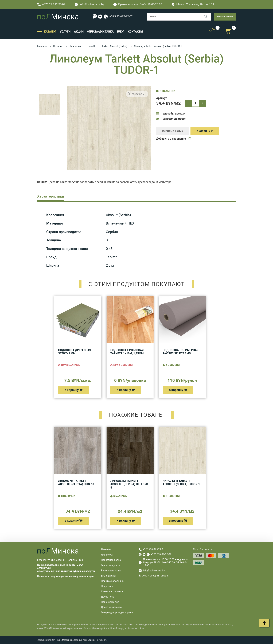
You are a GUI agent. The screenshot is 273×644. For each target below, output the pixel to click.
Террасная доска (111, 565)
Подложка (107, 586)
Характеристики (51, 196)
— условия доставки (171, 119)
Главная (42, 46)
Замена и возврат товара (153, 576)
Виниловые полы (111, 571)
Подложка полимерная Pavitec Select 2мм (181, 352)
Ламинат (106, 549)
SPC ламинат (108, 576)
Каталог (58, 46)
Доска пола (108, 597)
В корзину (205, 131)
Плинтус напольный (113, 581)
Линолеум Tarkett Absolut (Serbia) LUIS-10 (76, 483)
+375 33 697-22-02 (121, 16)
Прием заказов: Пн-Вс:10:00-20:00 (138, 4)
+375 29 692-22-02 (51, 4)
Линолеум (75, 46)
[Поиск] (207, 17)
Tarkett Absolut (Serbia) (114, 46)
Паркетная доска (111, 560)
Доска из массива (111, 607)
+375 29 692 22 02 (153, 549)
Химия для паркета (112, 591)
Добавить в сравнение (174, 139)
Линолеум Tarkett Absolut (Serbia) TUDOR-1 (181, 483)
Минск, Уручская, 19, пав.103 (193, 4)
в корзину (73, 390)
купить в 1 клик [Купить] (173, 131)
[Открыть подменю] (40, 31)
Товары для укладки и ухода (117, 612)
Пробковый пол (110, 602)
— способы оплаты (170, 114)
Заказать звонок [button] (225, 17)
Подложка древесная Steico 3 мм (75, 352)
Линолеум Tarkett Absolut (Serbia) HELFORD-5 (130, 484)
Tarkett (91, 46)
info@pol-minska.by (89, 4)
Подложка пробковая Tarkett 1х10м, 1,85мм (127, 352)
